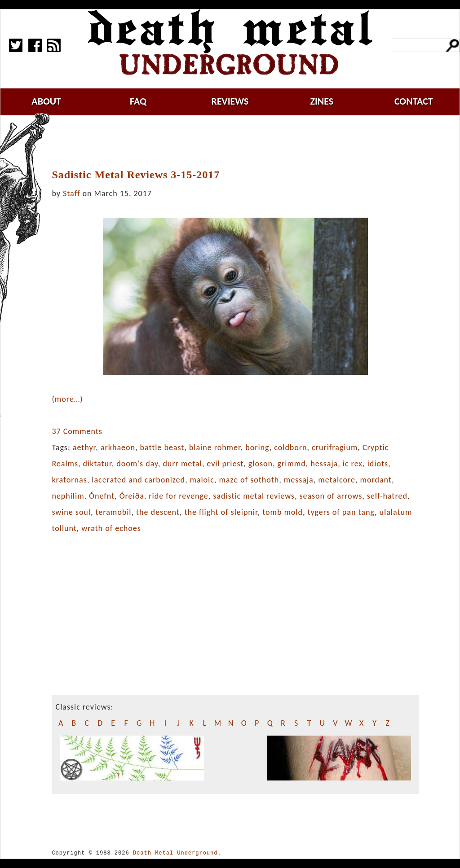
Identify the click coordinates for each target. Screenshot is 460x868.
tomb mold (283, 512)
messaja (299, 480)
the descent (158, 512)
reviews (230, 101)
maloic (202, 480)
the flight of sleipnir (221, 512)
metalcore (337, 480)
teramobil (114, 512)
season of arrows (331, 496)
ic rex (353, 464)
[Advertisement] (241, 142)
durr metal (182, 464)
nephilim (68, 496)
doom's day (137, 464)
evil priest (225, 464)
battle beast (162, 447)
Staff (71, 193)
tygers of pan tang (341, 512)
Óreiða (132, 496)
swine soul (71, 512)
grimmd (292, 464)
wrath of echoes (111, 528)
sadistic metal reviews (254, 496)
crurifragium (335, 447)
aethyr (84, 447)
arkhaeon (118, 447)
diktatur (97, 464)
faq (138, 101)
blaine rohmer (215, 447)
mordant (376, 480)
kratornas (69, 480)
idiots (378, 464)
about (46, 101)
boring (257, 447)
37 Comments (77, 431)
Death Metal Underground (175, 853)
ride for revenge (178, 496)
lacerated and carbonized (138, 480)
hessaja (324, 464)
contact (414, 101)
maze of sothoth (249, 480)
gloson (261, 464)
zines (322, 101)
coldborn (290, 447)
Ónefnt (102, 496)
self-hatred (387, 496)
